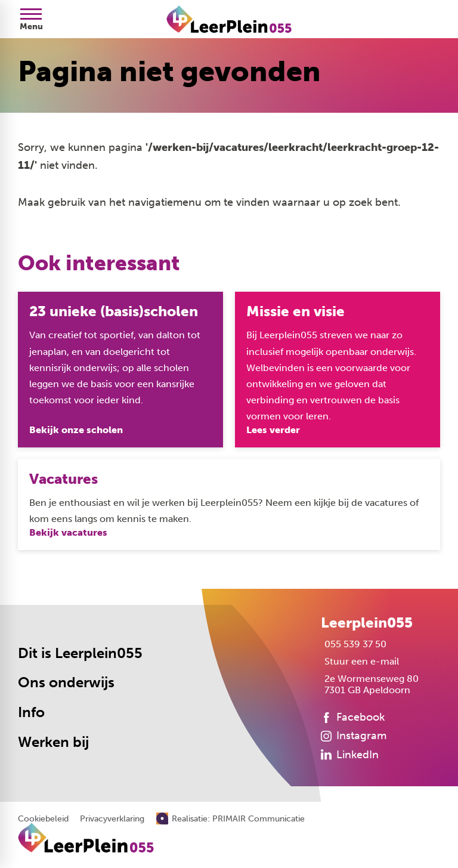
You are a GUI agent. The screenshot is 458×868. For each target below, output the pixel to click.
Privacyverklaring (112, 819)
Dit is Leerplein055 (80, 653)
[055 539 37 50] (354, 644)
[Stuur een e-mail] (360, 661)
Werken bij (53, 742)
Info (31, 712)
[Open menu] (31, 19)
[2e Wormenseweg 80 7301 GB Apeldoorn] (370, 684)
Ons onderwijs (66, 682)
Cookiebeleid (43, 819)
